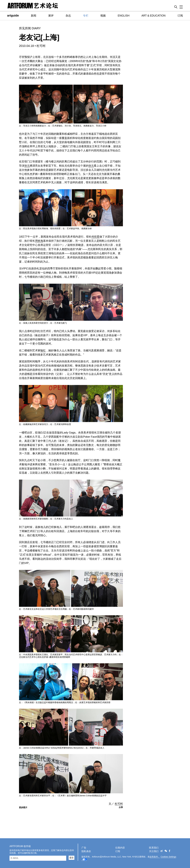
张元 (27, 166)
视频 (103, 16)
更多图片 (23, 807)
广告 (84, 848)
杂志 (68, 16)
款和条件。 (155, 857)
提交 (72, 858)
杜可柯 (41, 46)
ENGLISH (124, 16)
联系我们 (154, 848)
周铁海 (39, 241)
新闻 (34, 16)
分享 (121, 807)
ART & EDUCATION (153, 16)
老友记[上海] (39, 37)
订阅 (180, 16)
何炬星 (95, 237)
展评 (51, 16)
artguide (13, 15)
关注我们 (154, 851)
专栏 (86, 16)
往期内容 (120, 848)
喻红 (43, 350)
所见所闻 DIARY (30, 28)
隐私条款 (86, 851)
